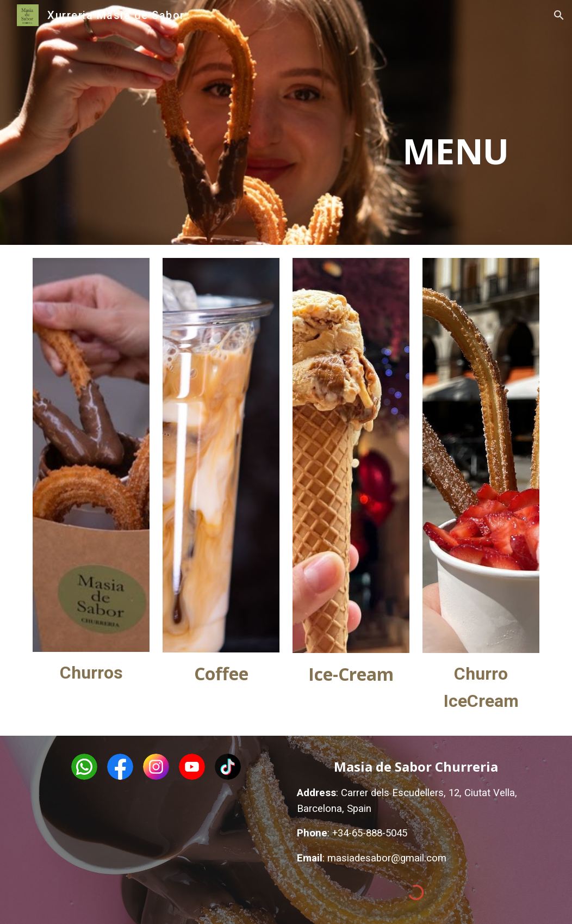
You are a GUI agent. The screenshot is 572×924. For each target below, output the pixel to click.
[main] (438, 122)
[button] (559, 15)
